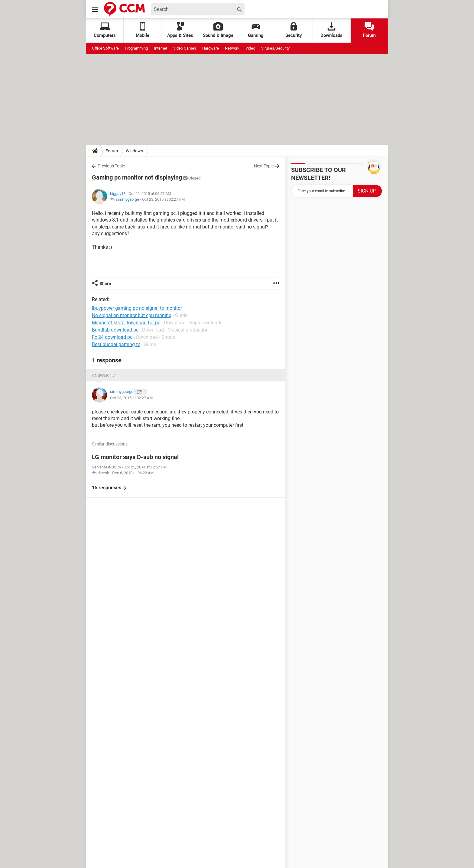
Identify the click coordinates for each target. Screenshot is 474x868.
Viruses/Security (275, 48)
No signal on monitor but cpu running (132, 315)
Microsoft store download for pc (126, 323)
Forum (369, 30)
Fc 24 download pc (112, 337)
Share (105, 283)
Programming (136, 48)
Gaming (256, 30)
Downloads (331, 30)
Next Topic (264, 166)
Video (250, 48)
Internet (161, 48)
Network (232, 48)
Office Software (105, 48)
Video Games (185, 48)
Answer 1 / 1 (105, 375)
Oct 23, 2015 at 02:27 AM (163, 199)
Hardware (211, 48)
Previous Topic (111, 166)
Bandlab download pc (115, 330)
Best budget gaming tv (116, 344)
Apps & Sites (180, 30)
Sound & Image (218, 30)
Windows (134, 151)
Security (294, 30)
